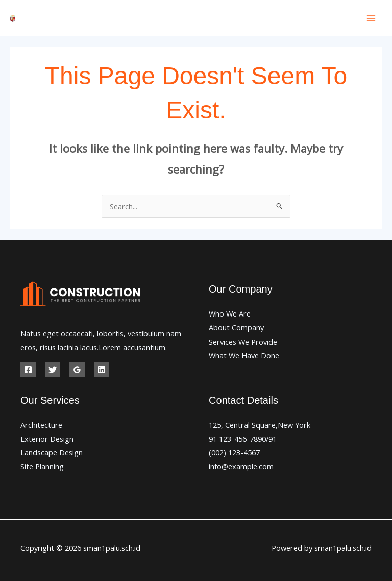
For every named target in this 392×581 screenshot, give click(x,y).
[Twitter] (53, 370)
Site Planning (42, 466)
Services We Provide (243, 342)
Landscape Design (52, 452)
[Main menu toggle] (371, 18)
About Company (236, 327)
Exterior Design (47, 439)
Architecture (41, 425)
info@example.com (241, 466)
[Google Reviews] (77, 370)
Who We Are (230, 313)
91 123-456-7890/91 (243, 439)
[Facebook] (28, 370)
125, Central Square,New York (260, 425)
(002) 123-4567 (234, 452)
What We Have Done (244, 355)
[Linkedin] (102, 370)
